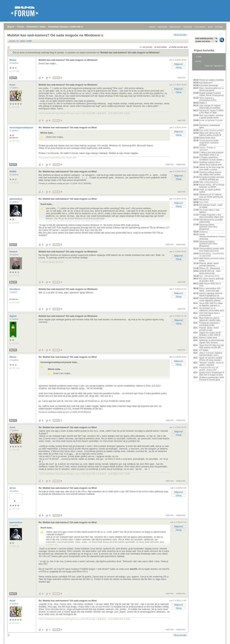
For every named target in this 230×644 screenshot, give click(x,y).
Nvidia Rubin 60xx (207, 138)
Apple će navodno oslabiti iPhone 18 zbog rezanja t (211, 359)
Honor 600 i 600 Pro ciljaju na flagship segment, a (211, 304)
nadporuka (181, 164)
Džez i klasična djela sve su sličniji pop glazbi (212, 89)
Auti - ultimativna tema (209, 276)
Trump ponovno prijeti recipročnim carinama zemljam (209, 143)
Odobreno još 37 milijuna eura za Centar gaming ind (211, 196)
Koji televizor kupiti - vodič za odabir (211, 206)
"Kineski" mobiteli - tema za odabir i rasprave (211, 364)
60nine (13, 60)
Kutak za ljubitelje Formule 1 (211, 121)
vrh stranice (220, 642)
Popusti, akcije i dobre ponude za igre (209, 329)
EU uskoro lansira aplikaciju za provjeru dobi (212, 280)
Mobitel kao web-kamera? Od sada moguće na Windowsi (130, 53)
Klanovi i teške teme (208, 338)
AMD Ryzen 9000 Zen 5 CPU (210, 285)
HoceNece (15, 289)
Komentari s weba (36, 27)
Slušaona (203, 232)
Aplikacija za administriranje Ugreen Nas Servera (212, 341)
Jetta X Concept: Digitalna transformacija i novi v (211, 354)
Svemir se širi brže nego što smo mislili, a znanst (212, 168)
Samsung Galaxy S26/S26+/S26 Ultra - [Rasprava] (209, 227)
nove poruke (200, 27)
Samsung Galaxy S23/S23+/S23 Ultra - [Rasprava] (209, 244)
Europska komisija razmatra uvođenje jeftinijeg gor (212, 178)
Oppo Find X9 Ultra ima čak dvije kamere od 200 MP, (212, 346)
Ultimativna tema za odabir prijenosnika (211, 221)
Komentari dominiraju (209, 85)
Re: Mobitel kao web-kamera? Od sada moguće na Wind (68, 128)
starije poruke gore (179, 47)
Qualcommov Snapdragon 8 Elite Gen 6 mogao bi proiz (212, 374)
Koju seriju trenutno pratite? (212, 130)
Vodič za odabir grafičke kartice (210, 191)
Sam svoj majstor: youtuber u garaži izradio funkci (211, 116)
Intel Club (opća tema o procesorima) (210, 314)
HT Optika (204, 350)
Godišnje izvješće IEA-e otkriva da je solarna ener (211, 163)
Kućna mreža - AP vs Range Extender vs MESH (212, 186)
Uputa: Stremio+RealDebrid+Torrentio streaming (212, 237)
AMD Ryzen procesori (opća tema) (212, 259)
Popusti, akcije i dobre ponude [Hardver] (209, 264)
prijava (152, 27)
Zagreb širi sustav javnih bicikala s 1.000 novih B (210, 334)
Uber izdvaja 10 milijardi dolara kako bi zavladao (210, 107)
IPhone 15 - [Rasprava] (210, 268)
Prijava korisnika (204, 50)
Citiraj (179, 68)
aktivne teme (175, 27)
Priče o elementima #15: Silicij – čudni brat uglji (210, 290)
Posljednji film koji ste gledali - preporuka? (209, 369)
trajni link (181, 78)
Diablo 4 (203, 103)
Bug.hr (11, 27)
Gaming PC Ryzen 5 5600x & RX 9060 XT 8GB (211, 112)
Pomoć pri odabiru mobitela (211, 80)
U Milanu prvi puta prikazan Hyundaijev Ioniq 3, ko (211, 154)
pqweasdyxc (16, 199)
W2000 (13, 172)
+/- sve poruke (146, 47)
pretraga (219, 27)
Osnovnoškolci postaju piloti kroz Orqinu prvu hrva (212, 250)
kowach (14, 252)
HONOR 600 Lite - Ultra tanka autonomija (210, 272)
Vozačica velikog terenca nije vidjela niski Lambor (210, 173)
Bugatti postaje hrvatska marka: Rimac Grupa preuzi (212, 94)
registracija (162, 27)
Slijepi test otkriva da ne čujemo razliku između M (210, 134)
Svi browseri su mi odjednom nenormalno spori (212, 309)
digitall (13, 316)
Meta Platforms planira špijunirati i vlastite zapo (210, 319)
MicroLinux (204, 199)
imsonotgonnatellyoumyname (25, 128)
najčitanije (188, 27)
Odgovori (179, 64)
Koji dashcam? (206, 83)
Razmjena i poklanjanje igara (210, 126)
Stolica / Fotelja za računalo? (207, 149)
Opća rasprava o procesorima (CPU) (208, 99)
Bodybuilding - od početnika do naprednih (212, 255)
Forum (20, 27)
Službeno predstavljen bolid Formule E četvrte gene (212, 379)
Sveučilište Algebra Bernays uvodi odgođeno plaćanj (212, 299)
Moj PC (13, 78)
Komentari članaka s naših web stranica (69, 27)
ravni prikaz (162, 47)
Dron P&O (204, 202)
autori (211, 27)
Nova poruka (180, 35)
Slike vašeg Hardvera (209, 182)
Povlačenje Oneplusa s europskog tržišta (210, 324)
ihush (13, 85)
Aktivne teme (202, 75)
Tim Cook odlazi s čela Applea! (209, 211)
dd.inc (13, 488)
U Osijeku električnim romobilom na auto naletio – (212, 158)
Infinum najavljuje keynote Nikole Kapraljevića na (211, 294)
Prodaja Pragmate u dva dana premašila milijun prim (211, 216)
